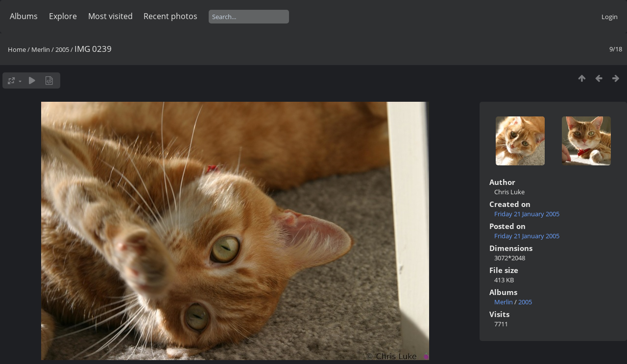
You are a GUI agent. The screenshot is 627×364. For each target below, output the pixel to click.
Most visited (110, 16)
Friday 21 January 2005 (527, 214)
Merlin (41, 49)
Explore (63, 16)
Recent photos (170, 16)
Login (610, 17)
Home (17, 49)
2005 (62, 49)
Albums (24, 16)
